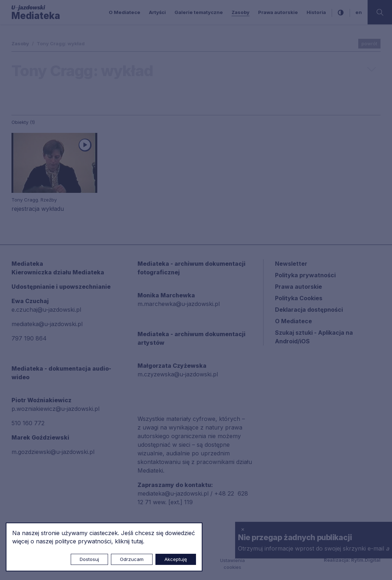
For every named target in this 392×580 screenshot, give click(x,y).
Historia (316, 12)
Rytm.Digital (366, 560)
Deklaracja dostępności (309, 310)
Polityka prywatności (305, 275)
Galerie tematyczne (199, 12)
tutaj (137, 541)
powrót (369, 43)
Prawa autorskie (278, 12)
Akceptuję (176, 559)
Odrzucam (132, 559)
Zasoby (241, 12)
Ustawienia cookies (232, 564)
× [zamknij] (243, 529)
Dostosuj (89, 559)
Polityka (299, 298)
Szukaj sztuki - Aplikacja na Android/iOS (314, 337)
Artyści (157, 12)
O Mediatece (125, 12)
